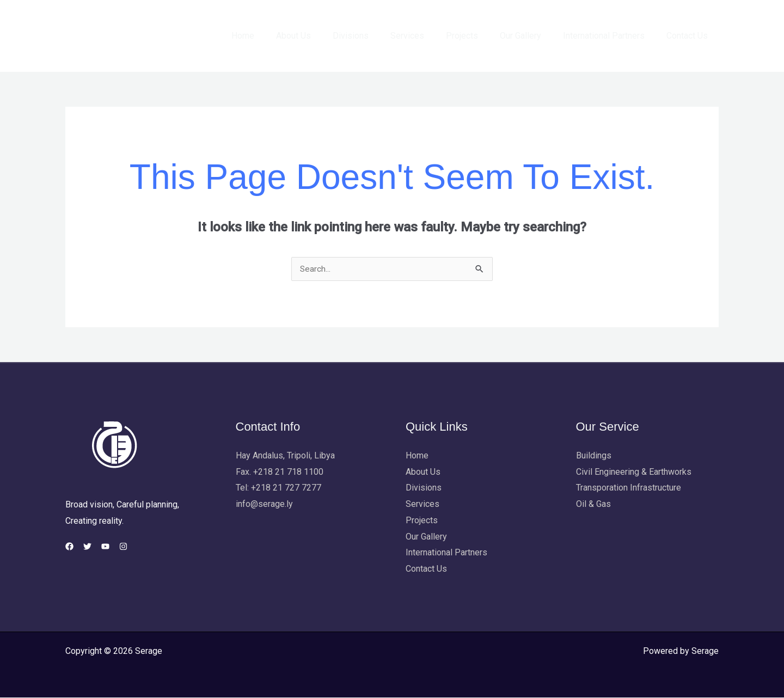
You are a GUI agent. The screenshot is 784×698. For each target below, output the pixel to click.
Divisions (375, 36)
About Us (322, 36)
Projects (477, 36)
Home (275, 36)
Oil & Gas (593, 504)
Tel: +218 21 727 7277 (278, 488)
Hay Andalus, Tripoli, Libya (285, 456)
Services (427, 36)
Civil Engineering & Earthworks (634, 472)
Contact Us (689, 36)
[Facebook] (69, 547)
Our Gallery (531, 36)
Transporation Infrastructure (629, 488)
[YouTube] (118, 547)
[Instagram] (143, 547)
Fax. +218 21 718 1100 (280, 472)
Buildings (594, 456)
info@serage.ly (264, 504)
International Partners (610, 36)
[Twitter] (94, 547)
